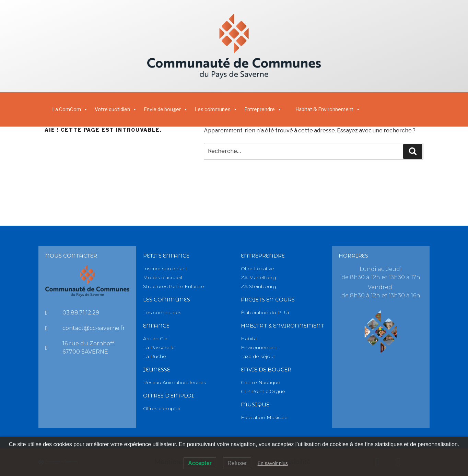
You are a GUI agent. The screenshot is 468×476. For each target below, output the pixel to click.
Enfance (156, 326)
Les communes (216, 109)
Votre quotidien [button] (116, 109)
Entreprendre (263, 256)
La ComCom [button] (70, 109)
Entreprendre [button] (263, 109)
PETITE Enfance (166, 256)
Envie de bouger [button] (166, 109)
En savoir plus (273, 463)
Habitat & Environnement (328, 109)
